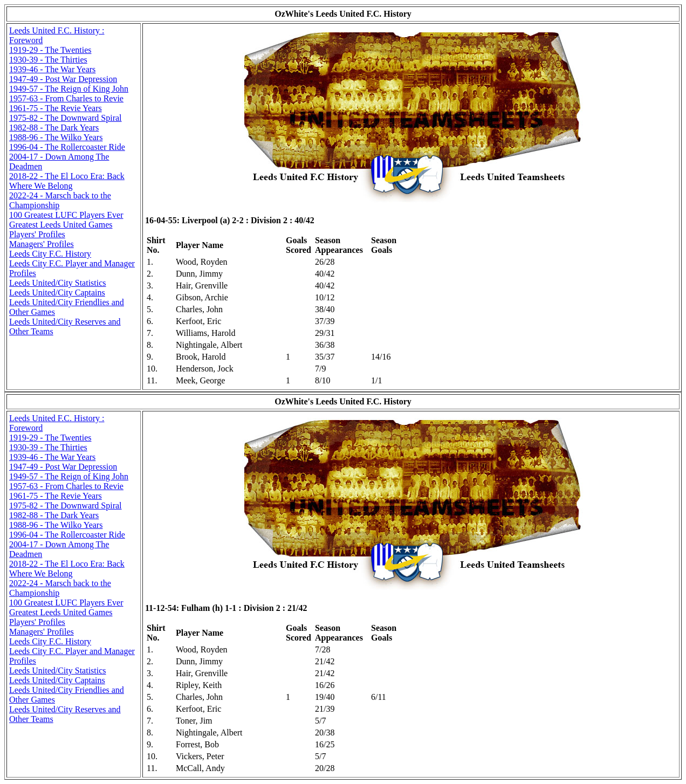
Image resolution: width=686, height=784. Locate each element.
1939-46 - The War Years (52, 69)
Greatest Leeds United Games (61, 225)
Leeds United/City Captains (57, 293)
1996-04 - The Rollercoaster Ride (67, 147)
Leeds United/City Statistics (58, 283)
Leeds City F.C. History (50, 254)
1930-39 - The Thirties (48, 60)
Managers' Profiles (42, 244)
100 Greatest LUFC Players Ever (66, 215)
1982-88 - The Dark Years (54, 128)
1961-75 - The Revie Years (56, 108)
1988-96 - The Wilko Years (56, 137)
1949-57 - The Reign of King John (69, 89)
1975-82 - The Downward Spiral (66, 118)
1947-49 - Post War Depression (63, 79)
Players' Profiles (37, 234)
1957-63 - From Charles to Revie (66, 98)
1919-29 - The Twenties (50, 50)
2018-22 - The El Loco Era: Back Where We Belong (67, 181)
